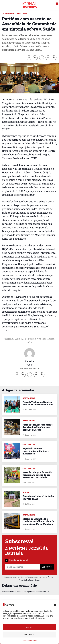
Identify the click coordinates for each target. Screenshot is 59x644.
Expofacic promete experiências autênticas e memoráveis (36, 451)
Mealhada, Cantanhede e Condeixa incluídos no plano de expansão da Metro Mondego (38, 521)
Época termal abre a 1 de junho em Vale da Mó (38, 497)
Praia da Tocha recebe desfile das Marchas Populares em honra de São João (38, 427)
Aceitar (29, 627)
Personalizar (30, 635)
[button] (55, 605)
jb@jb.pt (29, 364)
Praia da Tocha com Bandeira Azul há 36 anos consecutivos (38, 403)
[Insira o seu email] (23, 567)
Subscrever (47, 567)
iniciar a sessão (16, 592)
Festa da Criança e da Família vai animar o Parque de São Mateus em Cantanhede (38, 475)
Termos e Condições (30, 641)
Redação (30, 361)
